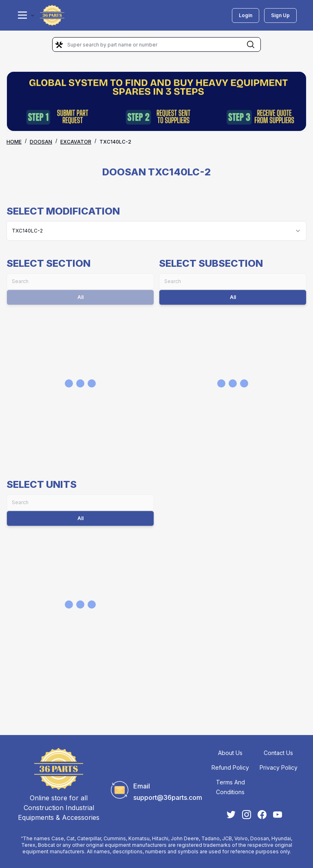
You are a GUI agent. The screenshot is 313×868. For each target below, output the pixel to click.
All (233, 297)
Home (14, 142)
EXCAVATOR (76, 142)
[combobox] (156, 231)
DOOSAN (41, 142)
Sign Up (280, 15)
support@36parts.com (168, 797)
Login (246, 15)
